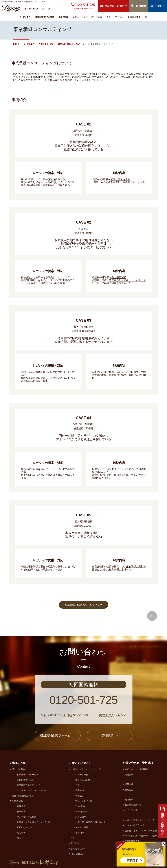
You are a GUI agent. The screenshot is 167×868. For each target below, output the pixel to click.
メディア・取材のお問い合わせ (90, 822)
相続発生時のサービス (28, 775)
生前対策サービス (46, 44)
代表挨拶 (80, 796)
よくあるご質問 (134, 17)
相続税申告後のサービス (29, 785)
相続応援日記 (77, 854)
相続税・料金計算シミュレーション (34, 822)
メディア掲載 (82, 827)
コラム (20, 838)
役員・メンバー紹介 (85, 801)
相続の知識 (63, 17)
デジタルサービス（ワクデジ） (32, 790)
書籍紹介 (80, 833)
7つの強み (80, 806)
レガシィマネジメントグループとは (87, 17)
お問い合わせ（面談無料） (138, 769)
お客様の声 (81, 817)
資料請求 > (110, 735)
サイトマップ (131, 810)
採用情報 (129, 784)
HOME (16, 44)
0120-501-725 (85, 5)
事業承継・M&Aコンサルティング (72, 44)
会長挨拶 (80, 790)
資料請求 (132, 860)
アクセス (119, 17)
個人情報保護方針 (133, 805)
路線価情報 (22, 806)
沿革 (77, 785)
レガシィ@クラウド (134, 825)
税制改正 (21, 811)
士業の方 (129, 790)
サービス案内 (25, 17)
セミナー (21, 833)
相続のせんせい (24, 827)
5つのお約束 (81, 811)
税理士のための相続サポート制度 (141, 836)
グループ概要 (82, 775)
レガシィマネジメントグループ (140, 820)
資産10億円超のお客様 (44, 17)
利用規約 (129, 800)
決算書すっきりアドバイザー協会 (141, 831)
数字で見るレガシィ (85, 780)
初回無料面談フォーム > (58, 735)
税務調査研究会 (132, 841)
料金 (108, 17)
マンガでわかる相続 (27, 817)
